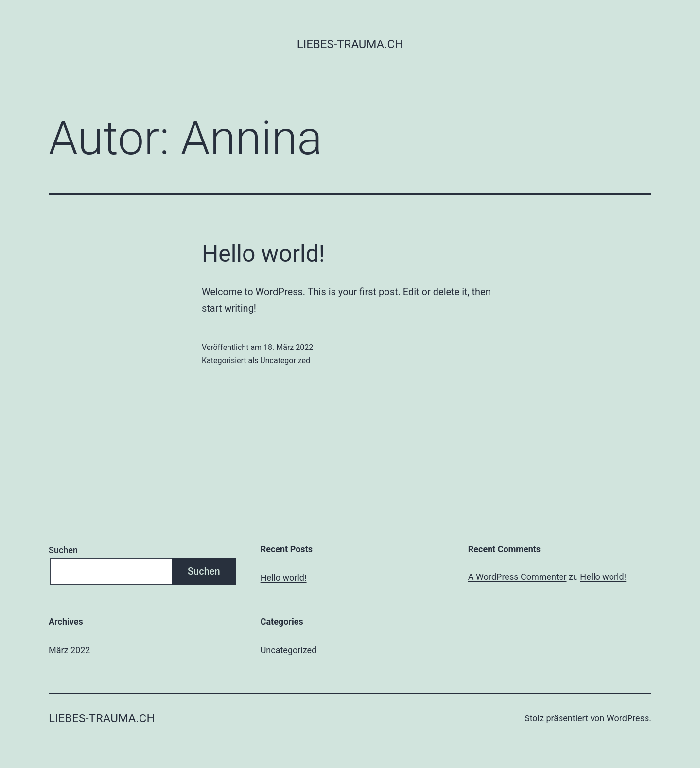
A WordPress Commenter (517, 577)
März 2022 (69, 650)
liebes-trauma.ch (350, 44)
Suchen (63, 550)
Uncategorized (285, 360)
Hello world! (263, 253)
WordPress (628, 718)
